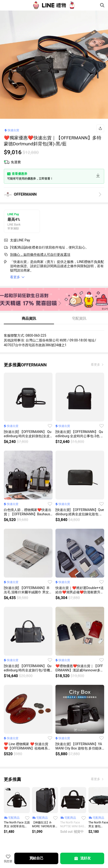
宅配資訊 (79, 318)
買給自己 (36, 858)
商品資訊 (29, 318)
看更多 (96, 365)
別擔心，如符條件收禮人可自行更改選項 (40, 255)
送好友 (82, 858)
